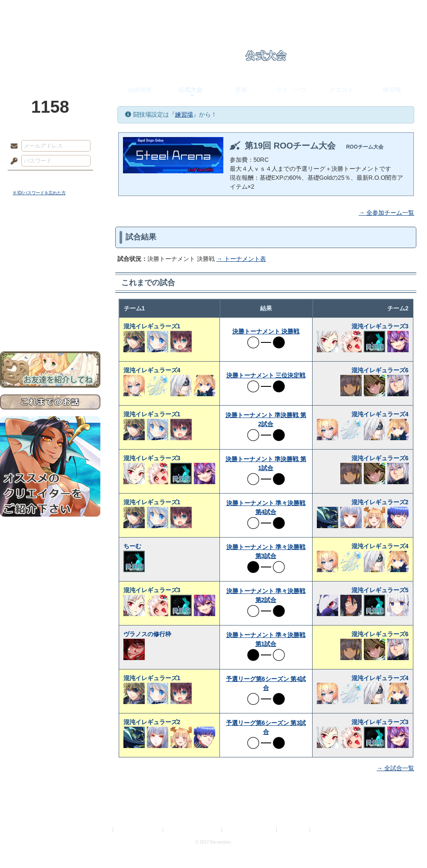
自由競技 (140, 90)
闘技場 (396, 11)
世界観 (50, 233)
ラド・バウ (291, 90)
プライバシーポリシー (138, 830)
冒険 (241, 90)
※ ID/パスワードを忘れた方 (39, 193)
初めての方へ (50, 310)
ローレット (153, 11)
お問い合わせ (50, 325)
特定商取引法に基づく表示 (193, 830)
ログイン (30, 179)
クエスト (342, 90)
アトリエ (213, 11)
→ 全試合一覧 (395, 768)
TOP (31, 11)
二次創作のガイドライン (250, 830)
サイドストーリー (50, 248)
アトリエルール (50, 286)
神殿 (92, 11)
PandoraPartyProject (50, 47)
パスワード (12, 161)
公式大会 (190, 90)
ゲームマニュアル (50, 263)
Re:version (325, 830)
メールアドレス (12, 146)
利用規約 (101, 830)
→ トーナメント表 (241, 259)
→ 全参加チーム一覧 (386, 213)
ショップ (335, 11)
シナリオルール (50, 276)
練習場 (392, 90)
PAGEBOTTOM (406, 845)
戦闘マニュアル (50, 297)
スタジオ (274, 11)
